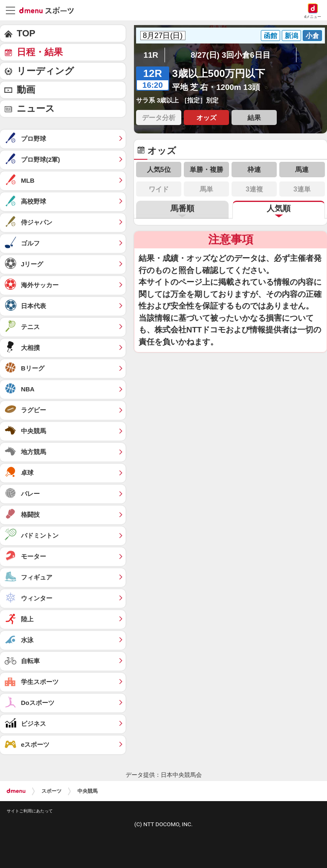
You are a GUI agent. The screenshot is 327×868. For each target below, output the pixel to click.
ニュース (36, 108)
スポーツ (51, 791)
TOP (26, 33)
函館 (270, 36)
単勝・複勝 (206, 169)
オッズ (206, 117)
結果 (254, 117)
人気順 (279, 208)
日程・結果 (40, 52)
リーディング (45, 71)
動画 (26, 90)
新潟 (291, 36)
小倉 (312, 36)
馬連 (302, 169)
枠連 (254, 169)
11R (151, 55)
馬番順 (182, 208)
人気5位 (159, 169)
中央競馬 (88, 791)
